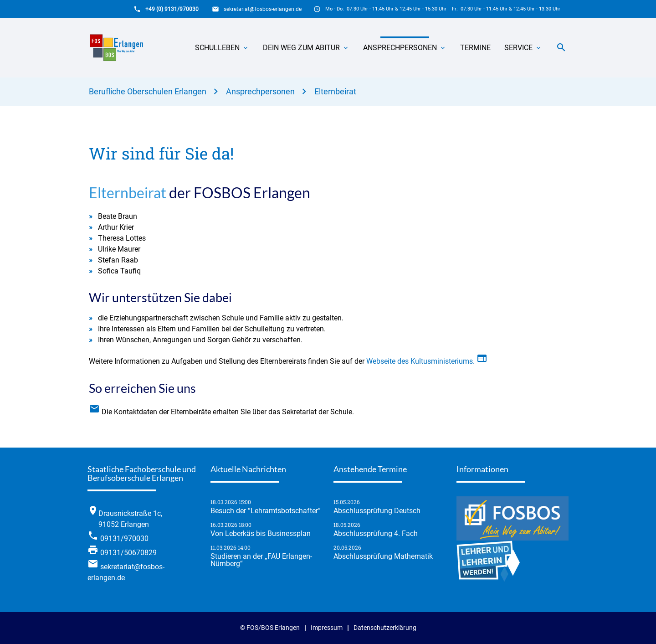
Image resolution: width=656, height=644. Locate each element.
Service (518, 48)
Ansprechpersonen (400, 48)
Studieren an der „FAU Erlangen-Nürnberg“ (261, 560)
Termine (475, 48)
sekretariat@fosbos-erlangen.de (263, 9)
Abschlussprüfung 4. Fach (376, 534)
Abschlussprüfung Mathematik (383, 556)
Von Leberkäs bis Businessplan (261, 534)
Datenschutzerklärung (385, 628)
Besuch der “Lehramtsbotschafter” (266, 511)
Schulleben (217, 48)
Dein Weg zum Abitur (301, 48)
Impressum (327, 628)
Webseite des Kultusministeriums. (449, 361)
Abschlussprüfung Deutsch (377, 511)
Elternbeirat (335, 91)
